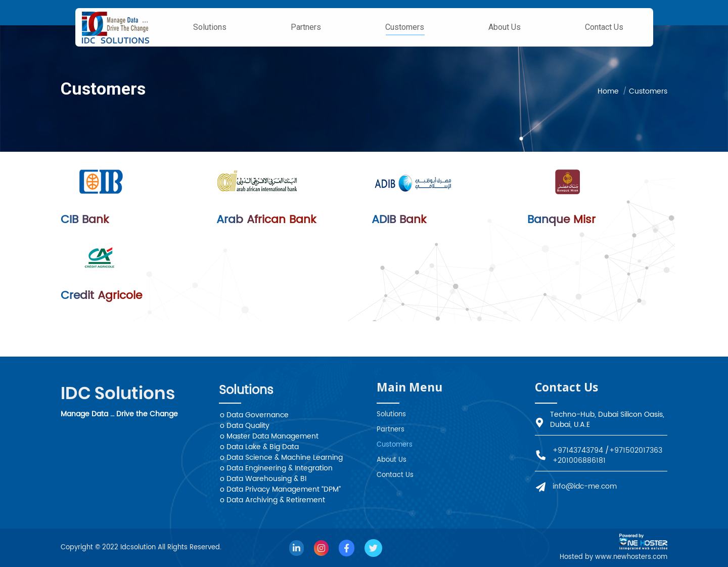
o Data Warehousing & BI (263, 479)
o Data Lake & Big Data (259, 447)
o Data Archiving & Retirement (272, 500)
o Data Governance (254, 415)
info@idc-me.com (585, 486)
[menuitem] (210, 27)
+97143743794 (578, 450)
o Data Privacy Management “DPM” (280, 489)
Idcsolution (139, 548)
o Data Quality (245, 426)
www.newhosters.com (631, 557)
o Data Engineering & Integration (276, 468)
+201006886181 (579, 461)
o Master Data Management (269, 436)
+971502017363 (636, 450)
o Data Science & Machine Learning (281, 457)
